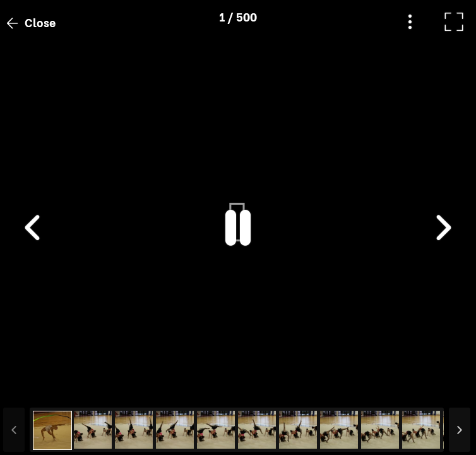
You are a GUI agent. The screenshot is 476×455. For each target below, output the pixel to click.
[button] (33, 390)
